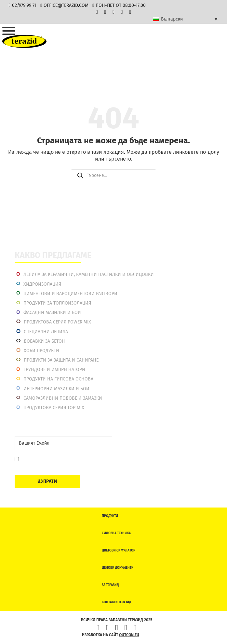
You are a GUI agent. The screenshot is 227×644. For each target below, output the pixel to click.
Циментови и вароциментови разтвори (70, 294)
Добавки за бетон (44, 341)
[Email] (63, 443)
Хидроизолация (42, 284)
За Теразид (110, 585)
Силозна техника (116, 533)
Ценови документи (118, 568)
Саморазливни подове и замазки (63, 398)
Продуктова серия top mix (54, 408)
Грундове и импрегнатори (54, 370)
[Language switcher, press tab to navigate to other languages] (185, 19)
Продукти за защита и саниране (61, 360)
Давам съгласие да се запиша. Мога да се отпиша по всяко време (64, 462)
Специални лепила (46, 332)
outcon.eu (129, 635)
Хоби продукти (41, 351)
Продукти (110, 516)
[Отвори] (9, 31)
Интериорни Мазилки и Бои (56, 389)
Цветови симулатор (119, 551)
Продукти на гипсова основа (58, 379)
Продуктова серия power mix (57, 322)
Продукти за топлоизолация (57, 303)
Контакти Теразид (116, 602)
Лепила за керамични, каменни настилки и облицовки (89, 274)
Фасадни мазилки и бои (52, 313)
